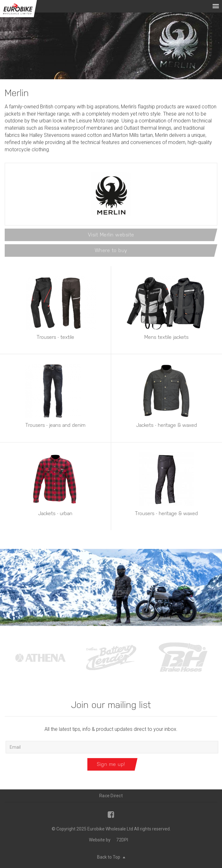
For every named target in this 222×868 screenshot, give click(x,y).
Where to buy (111, 250)
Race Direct (111, 796)
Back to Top (111, 857)
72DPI (122, 840)
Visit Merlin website (111, 235)
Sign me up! (111, 764)
